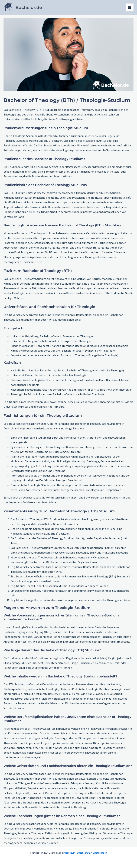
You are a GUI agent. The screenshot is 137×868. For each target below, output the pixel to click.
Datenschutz (84, 853)
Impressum (69, 853)
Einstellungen (100, 853)
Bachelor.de (32, 8)
